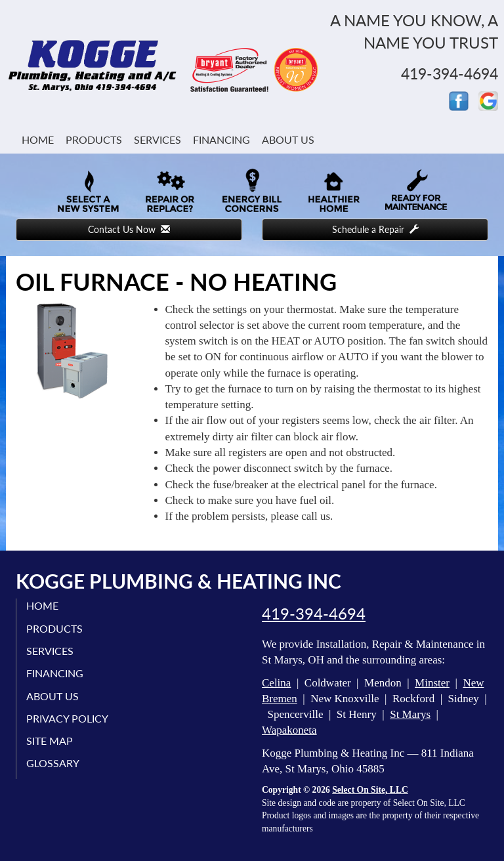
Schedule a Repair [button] (375, 229)
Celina (276, 683)
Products (94, 139)
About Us (288, 139)
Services (157, 139)
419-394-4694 (314, 614)
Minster (432, 683)
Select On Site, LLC (370, 790)
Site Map (50, 741)
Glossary (53, 763)
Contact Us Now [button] (129, 229)
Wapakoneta (289, 730)
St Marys (410, 714)
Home (38, 139)
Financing (221, 139)
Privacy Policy (67, 718)
